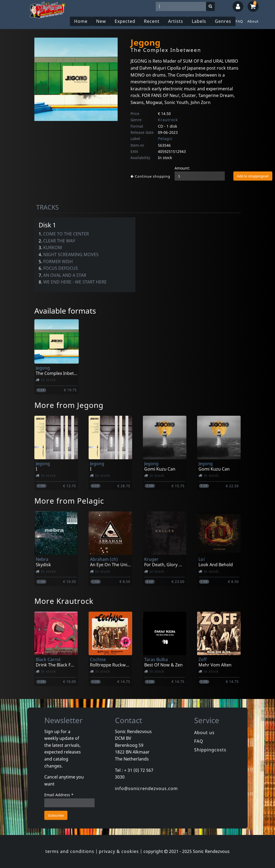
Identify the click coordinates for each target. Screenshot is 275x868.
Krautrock (168, 120)
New (101, 21)
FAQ (239, 21)
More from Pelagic (69, 501)
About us (204, 733)
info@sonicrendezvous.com (146, 788)
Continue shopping (150, 176)
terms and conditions (70, 851)
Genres (223, 21)
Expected (125, 21)
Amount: (182, 168)
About (253, 21)
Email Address (59, 795)
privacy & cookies (119, 851)
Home (81, 21)
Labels (199, 21)
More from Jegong (69, 405)
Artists (176, 21)
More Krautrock (64, 601)
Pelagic (165, 139)
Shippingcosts (210, 750)
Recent (152, 21)
